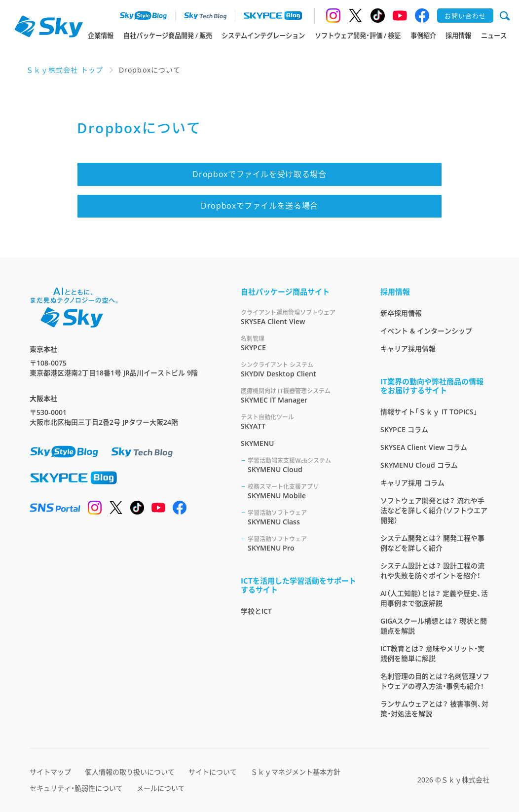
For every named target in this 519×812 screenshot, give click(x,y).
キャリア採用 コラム (412, 483)
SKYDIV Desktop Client (299, 369)
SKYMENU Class (302, 517)
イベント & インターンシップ (426, 331)
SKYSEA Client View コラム (424, 447)
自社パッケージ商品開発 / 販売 (168, 36)
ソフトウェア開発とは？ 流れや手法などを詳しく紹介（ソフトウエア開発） (434, 510)
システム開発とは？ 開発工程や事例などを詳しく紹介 (432, 543)
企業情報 (101, 36)
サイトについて (213, 772)
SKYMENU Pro (302, 543)
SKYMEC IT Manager (299, 395)
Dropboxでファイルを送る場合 (259, 206)
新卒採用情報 (401, 313)
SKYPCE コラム (404, 429)
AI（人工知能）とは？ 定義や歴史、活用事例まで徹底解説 (434, 598)
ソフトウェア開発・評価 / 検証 (358, 36)
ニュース (494, 36)
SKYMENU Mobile (302, 491)
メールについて (161, 788)
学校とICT (256, 611)
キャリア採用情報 (408, 349)
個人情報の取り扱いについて (130, 772)
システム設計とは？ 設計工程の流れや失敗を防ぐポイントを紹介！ (432, 571)
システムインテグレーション (263, 36)
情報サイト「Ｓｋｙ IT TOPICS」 (429, 412)
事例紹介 (423, 36)
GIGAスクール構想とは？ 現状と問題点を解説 (434, 626)
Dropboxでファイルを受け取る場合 (259, 174)
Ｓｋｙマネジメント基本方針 (296, 772)
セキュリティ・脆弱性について (76, 788)
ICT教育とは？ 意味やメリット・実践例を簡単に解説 (432, 653)
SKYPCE (299, 343)
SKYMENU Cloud (302, 465)
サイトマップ (50, 772)
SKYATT (299, 422)
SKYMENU (257, 443)
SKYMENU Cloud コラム (419, 465)
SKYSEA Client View (299, 317)
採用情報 (458, 36)
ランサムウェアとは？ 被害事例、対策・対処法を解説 (434, 709)
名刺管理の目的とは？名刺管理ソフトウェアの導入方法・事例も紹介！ (435, 681)
